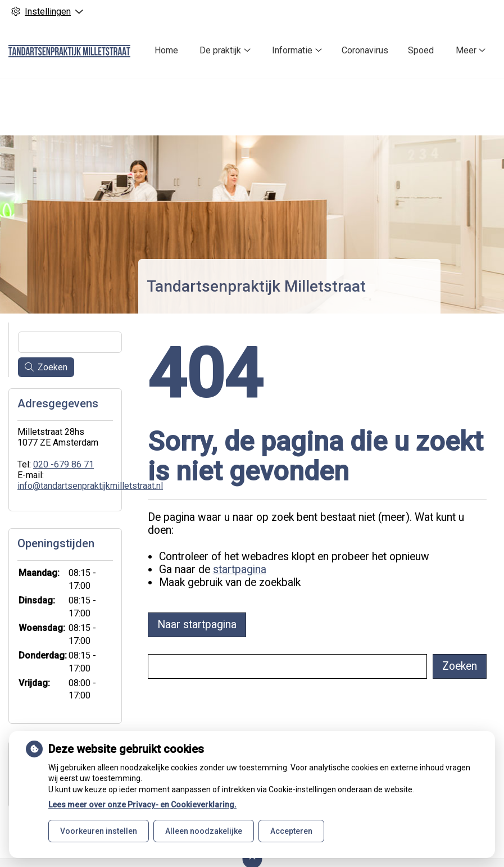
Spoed (421, 50)
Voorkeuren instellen (99, 831)
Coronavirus (365, 50)
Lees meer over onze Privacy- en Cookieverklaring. (142, 805)
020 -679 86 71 (63, 464)
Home (166, 50)
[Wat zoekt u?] (287, 666)
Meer (466, 50)
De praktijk (220, 50)
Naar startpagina (197, 625)
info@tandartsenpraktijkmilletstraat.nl (90, 486)
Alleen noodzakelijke (204, 831)
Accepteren (291, 831)
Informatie (292, 50)
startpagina (240, 569)
